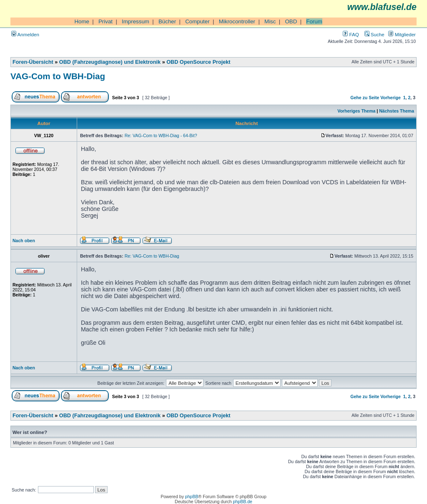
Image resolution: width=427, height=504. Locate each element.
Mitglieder (402, 34)
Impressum (136, 21)
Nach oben (24, 241)
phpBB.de (243, 501)
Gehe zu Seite (365, 98)
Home (82, 21)
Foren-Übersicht (33, 62)
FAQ (351, 34)
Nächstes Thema (397, 111)
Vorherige (390, 98)
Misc (270, 21)
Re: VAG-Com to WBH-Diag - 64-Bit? (161, 135)
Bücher (167, 21)
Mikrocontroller (237, 21)
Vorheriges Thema (356, 111)
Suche (374, 34)
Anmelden (25, 34)
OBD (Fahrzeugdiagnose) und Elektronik (110, 62)
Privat (105, 21)
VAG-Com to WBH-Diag (58, 76)
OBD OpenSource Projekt (198, 62)
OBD (291, 21)
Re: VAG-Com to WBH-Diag (152, 256)
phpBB (192, 496)
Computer (197, 21)
